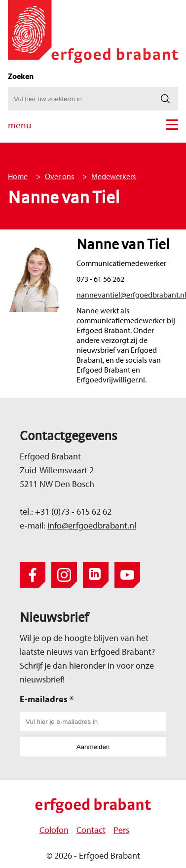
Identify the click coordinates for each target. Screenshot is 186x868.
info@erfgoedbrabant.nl (92, 525)
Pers (121, 830)
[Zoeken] (165, 99)
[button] (172, 125)
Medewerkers (113, 176)
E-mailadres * (47, 699)
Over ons (59, 176)
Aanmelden (93, 747)
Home (18, 176)
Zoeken (21, 76)
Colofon (54, 830)
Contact (91, 830)
